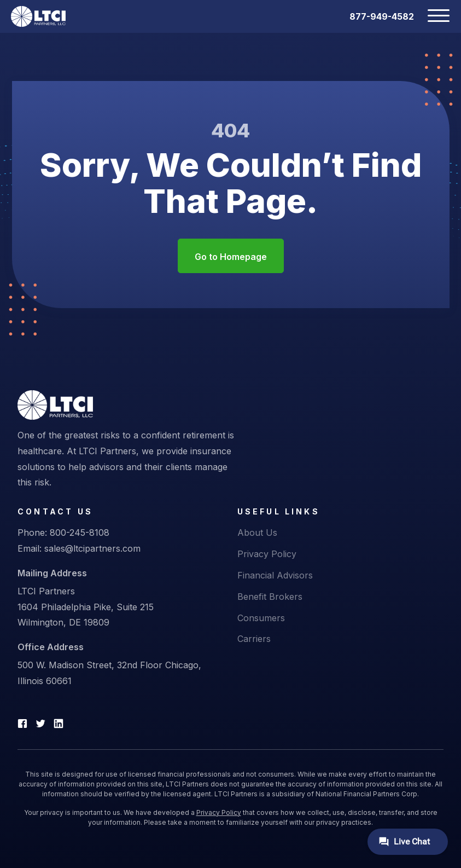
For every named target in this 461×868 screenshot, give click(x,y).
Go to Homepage (231, 257)
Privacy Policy (267, 554)
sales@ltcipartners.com (92, 548)
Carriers (254, 639)
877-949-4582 (382, 16)
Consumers (261, 618)
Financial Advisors (275, 575)
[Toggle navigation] (432, 16)
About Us (257, 533)
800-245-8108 (80, 533)
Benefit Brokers (270, 597)
